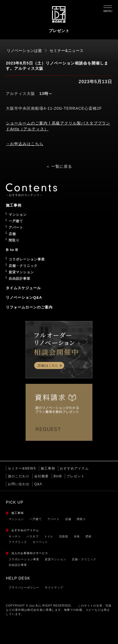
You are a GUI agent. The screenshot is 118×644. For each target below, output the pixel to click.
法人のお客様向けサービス (30, 553)
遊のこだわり (19, 476)
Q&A (38, 484)
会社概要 (41, 476)
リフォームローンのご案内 (29, 307)
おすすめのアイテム (25, 530)
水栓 (77, 536)
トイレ (49, 536)
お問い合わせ (19, 484)
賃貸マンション (56, 559)
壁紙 (88, 536)
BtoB (58, 476)
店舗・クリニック (84, 559)
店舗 (68, 519)
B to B (12, 250)
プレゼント (76, 476)
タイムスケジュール (23, 288)
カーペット (40, 542)
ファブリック (18, 542)
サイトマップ (54, 587)
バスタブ (33, 536)
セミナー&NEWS (22, 468)
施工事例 (48, 468)
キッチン (15, 536)
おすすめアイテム (74, 468)
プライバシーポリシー (24, 587)
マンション (16, 519)
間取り (81, 519)
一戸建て (36, 519)
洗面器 (64, 536)
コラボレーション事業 (24, 559)
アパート (53, 519)
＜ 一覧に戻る (59, 166)
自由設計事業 (18, 565)
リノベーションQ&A (24, 297)
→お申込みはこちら (25, 144)
